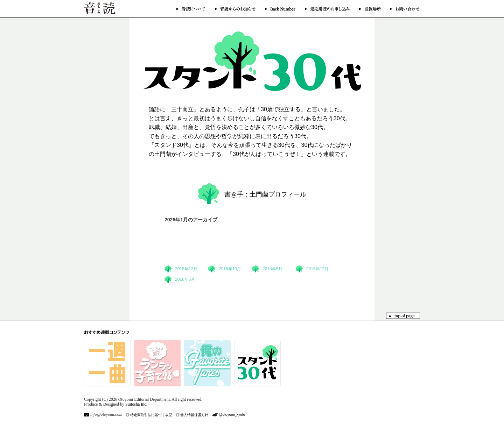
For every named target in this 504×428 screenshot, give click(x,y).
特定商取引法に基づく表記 (151, 415)
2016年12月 (317, 269)
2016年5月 (185, 279)
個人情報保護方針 (194, 415)
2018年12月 (186, 269)
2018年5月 (272, 269)
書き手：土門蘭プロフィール (265, 194)
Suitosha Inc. (136, 404)
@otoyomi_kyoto (232, 415)
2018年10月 (230, 269)
